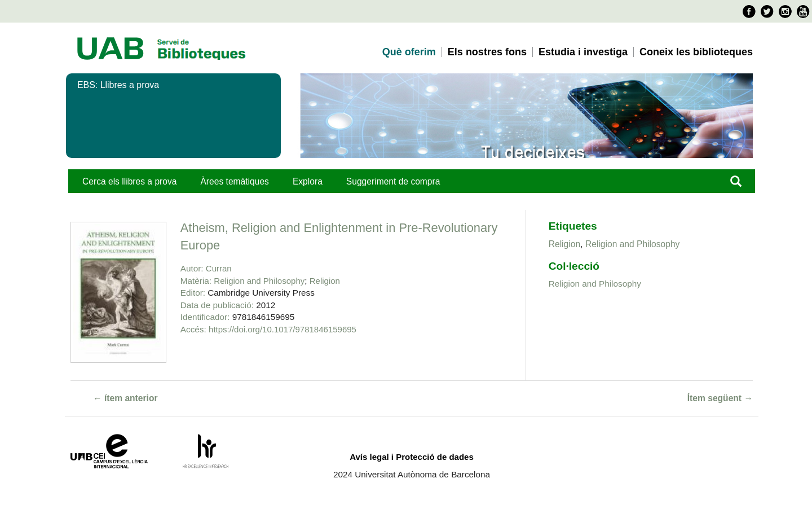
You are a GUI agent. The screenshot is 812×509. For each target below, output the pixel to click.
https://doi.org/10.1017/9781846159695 (283, 329)
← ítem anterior (125, 398)
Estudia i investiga (583, 52)
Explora (308, 181)
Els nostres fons (487, 52)
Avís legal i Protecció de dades (412, 457)
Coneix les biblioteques (696, 52)
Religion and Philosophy (259, 281)
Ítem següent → (720, 398)
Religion (325, 281)
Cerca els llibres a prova (129, 181)
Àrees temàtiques (234, 181)
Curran (219, 268)
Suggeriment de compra (393, 181)
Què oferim (409, 52)
